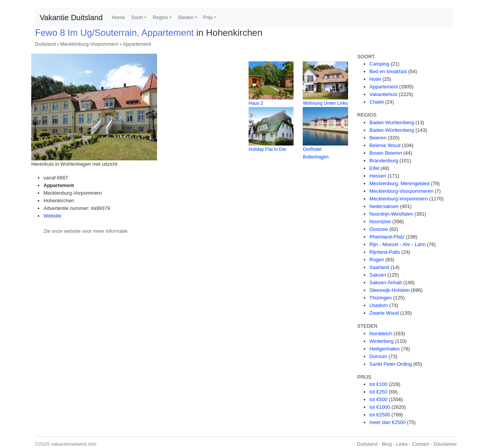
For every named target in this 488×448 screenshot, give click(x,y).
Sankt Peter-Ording (391, 364)
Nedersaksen (384, 206)
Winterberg (382, 341)
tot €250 (378, 392)
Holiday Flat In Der (267, 149)
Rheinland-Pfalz (387, 237)
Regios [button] (160, 17)
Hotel (375, 79)
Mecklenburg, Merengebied (400, 183)
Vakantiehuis (383, 94)
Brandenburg (384, 161)
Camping (379, 64)
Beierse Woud (385, 145)
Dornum (378, 356)
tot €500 (378, 399)
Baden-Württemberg (392, 130)
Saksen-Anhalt (386, 282)
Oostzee (379, 229)
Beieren (378, 138)
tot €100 (378, 384)
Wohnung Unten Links (325, 103)
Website (52, 216)
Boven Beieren (386, 153)
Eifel (374, 168)
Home (118, 17)
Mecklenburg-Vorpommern (89, 44)
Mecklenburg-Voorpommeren (401, 191)
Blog (387, 444)
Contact (421, 444)
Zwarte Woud (384, 313)
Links (402, 444)
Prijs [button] (208, 17)
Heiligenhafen (385, 349)
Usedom (379, 305)
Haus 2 (256, 103)
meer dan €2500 (388, 422)
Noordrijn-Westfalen (391, 214)
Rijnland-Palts (385, 252)
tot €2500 (380, 415)
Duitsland (45, 44)
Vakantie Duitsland (71, 18)
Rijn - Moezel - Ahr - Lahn (397, 244)
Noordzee (380, 222)
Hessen (378, 176)
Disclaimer (445, 444)
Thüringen (381, 298)
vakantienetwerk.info (74, 444)
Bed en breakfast (388, 71)
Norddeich (381, 334)
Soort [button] (137, 17)
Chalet (377, 102)
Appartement (137, 44)
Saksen (378, 275)
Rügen (377, 260)
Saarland (379, 267)
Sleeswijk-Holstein (389, 290)
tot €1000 (380, 407)
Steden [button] (185, 17)
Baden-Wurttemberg (392, 122)
